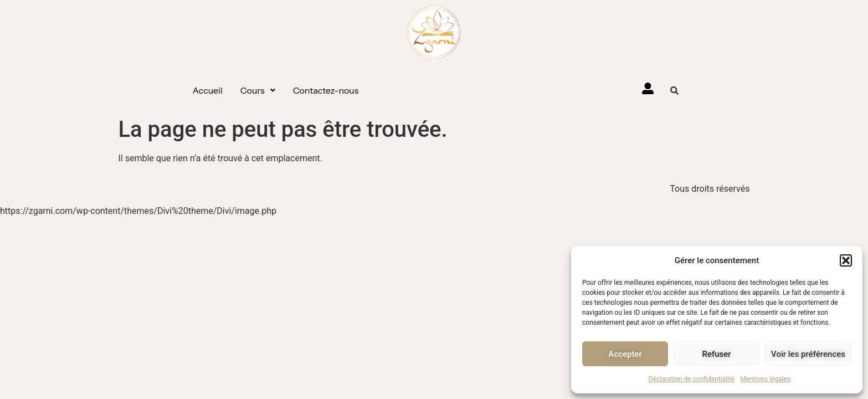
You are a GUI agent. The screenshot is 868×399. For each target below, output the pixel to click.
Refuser (716, 354)
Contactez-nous (326, 90)
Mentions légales (765, 379)
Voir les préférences (808, 354)
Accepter (625, 354)
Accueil (208, 90)
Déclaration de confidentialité (692, 379)
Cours (258, 90)
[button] (846, 260)
